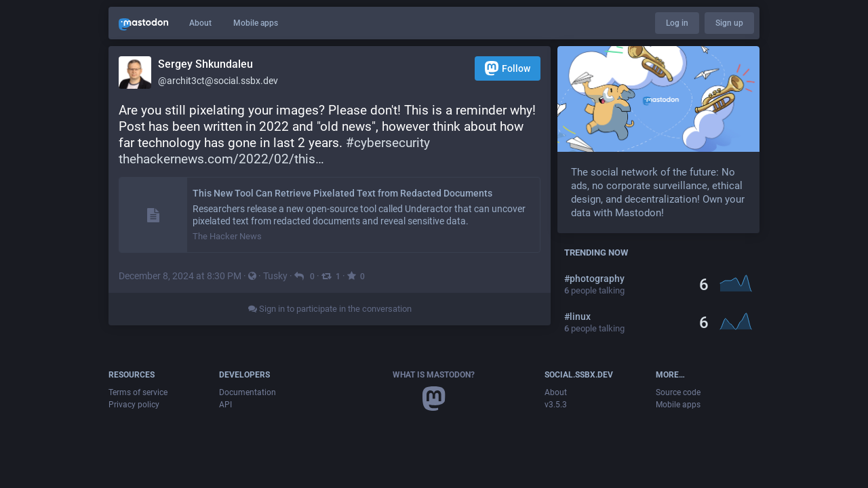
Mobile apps (256, 23)
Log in (677, 23)
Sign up (729, 23)
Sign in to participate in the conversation (330, 309)
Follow (508, 68)
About (200, 23)
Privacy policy (134, 405)
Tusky (275, 276)
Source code (678, 392)
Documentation (248, 392)
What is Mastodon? (434, 375)
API (225, 405)
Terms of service (138, 392)
